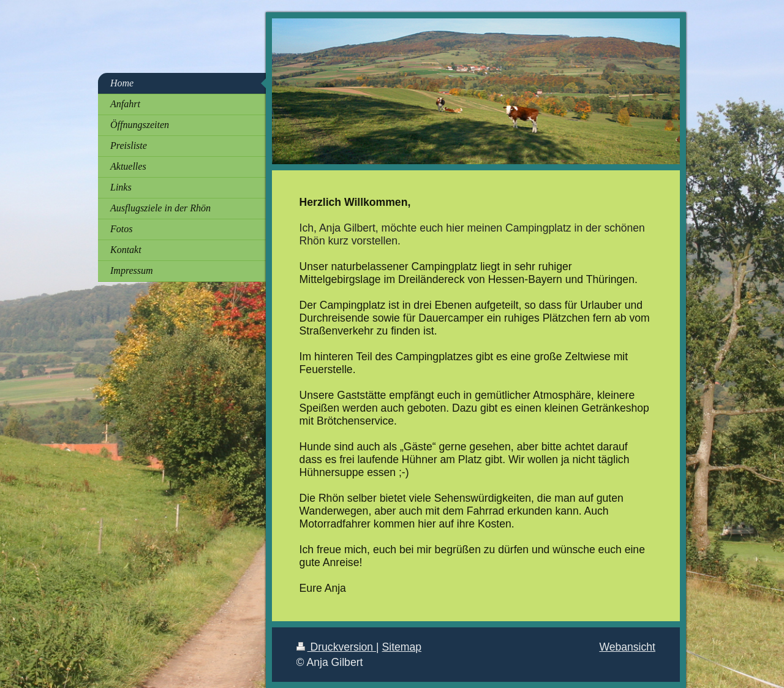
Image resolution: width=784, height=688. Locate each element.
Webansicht (627, 647)
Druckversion (336, 647)
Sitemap (402, 647)
